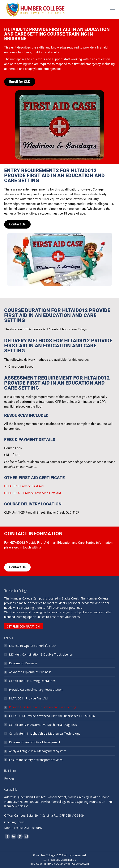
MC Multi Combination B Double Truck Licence (41, 654)
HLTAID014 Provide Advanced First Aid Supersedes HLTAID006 (52, 716)
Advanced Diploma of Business (30, 672)
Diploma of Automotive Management (35, 742)
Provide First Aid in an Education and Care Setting (42, 707)
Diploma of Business (23, 663)
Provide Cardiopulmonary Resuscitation (36, 690)
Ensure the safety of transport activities (36, 760)
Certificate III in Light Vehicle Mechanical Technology (45, 733)
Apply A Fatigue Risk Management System (38, 751)
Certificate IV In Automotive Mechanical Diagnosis (43, 725)
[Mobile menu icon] (112, 9)
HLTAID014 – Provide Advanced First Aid (33, 493)
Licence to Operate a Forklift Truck (33, 646)
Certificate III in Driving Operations (32, 681)
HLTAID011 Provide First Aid (24, 486)
